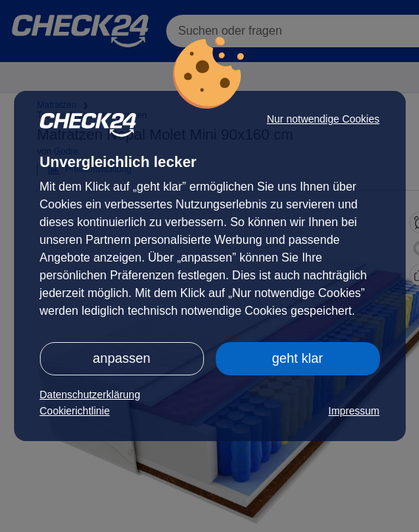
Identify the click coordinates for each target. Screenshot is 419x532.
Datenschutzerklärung (90, 395)
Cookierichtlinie (75, 411)
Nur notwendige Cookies (323, 119)
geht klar (297, 358)
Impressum (354, 411)
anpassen (121, 358)
